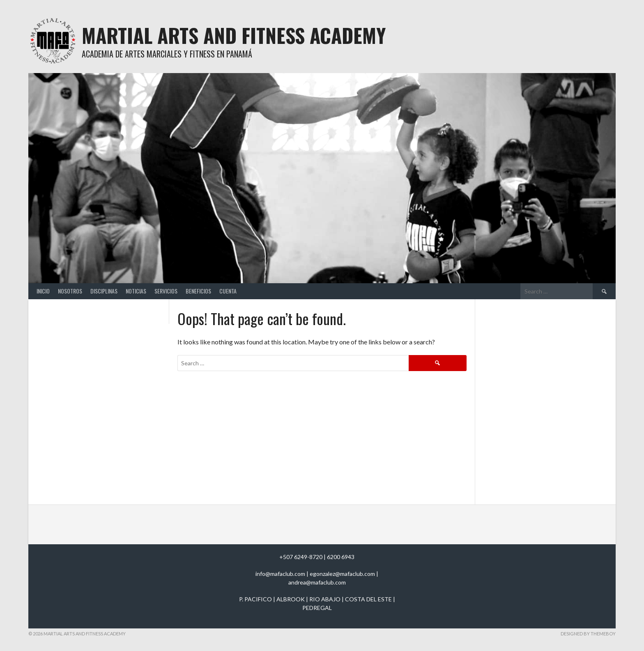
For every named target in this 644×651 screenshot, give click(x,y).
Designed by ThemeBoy (588, 634)
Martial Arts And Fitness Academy (234, 35)
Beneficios (198, 291)
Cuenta (228, 291)
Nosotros (70, 291)
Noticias (136, 291)
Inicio (43, 291)
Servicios (166, 291)
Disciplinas (104, 291)
